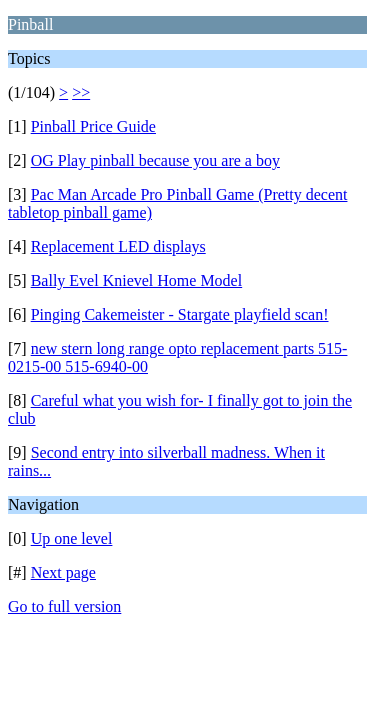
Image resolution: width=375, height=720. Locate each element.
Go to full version (64, 606)
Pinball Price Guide (93, 126)
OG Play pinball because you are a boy (155, 160)
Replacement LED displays (118, 246)
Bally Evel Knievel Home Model (137, 280)
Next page (63, 572)
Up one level (72, 538)
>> (81, 92)
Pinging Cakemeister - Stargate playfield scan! (180, 314)
